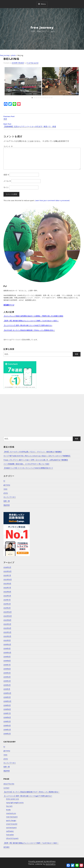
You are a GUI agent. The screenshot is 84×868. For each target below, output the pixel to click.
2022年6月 (7, 592)
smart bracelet (12, 824)
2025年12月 (7, 571)
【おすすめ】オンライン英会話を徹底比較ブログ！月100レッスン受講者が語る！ (31, 792)
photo (6, 493)
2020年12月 (8, 612)
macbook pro (11, 813)
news (5, 489)
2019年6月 (7, 669)
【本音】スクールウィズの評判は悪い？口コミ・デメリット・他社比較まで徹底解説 (33, 452)
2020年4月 (7, 628)
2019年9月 (7, 657)
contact (6, 788)
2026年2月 (7, 567)
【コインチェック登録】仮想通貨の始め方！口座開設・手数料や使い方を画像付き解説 (33, 316)
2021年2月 (7, 608)
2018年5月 (7, 722)
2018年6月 (7, 717)
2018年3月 (7, 730)
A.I (4, 481)
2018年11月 (7, 697)
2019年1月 (7, 689)
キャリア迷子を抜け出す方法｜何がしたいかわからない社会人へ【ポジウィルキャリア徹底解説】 (37, 456)
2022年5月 (7, 596)
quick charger (11, 820)
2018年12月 (7, 693)
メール (7, 181)
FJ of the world (33, 63)
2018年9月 (7, 705)
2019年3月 (7, 681)
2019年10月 (7, 653)
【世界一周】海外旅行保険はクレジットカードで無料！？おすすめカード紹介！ (31, 321)
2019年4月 (7, 677)
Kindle (8, 810)
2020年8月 (7, 620)
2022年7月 (7, 588)
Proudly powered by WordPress (42, 861)
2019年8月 (7, 661)
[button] (32, 98)
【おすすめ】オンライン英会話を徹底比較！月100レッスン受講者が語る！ (29, 330)
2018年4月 (7, 726)
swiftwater (10, 831)
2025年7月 (7, 576)
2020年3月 (7, 632)
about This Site (9, 784)
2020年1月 (7, 640)
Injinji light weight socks (15, 803)
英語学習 (7, 505)
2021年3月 (7, 604)
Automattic (51, 864)
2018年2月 (7, 734)
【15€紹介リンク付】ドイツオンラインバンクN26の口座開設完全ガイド (28, 468)
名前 (6, 175)
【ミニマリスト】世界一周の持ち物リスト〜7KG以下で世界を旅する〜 (28, 325)
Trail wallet (10, 835)
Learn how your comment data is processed (52, 200)
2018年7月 (7, 713)
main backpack (12, 817)
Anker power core (13, 799)
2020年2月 (7, 636)
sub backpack (11, 828)
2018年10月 (7, 701)
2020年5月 (7, 624)
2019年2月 (7, 685)
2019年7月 (7, 665)
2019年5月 (7, 673)
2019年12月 (7, 645)
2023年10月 (8, 580)
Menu (43, 4)
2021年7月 (7, 600)
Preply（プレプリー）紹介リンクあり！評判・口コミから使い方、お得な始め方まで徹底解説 (36, 460)
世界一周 (7, 501)
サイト (6, 187)
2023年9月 (7, 584)
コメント (8, 146)
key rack (9, 806)
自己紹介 (7, 847)
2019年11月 (7, 649)
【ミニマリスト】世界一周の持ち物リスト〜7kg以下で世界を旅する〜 (28, 796)
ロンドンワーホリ (10, 497)
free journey (42, 27)
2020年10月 (8, 616)
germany (7, 485)
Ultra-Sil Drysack (12, 838)
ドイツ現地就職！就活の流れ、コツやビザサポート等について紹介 (26, 464)
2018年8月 (7, 709)
